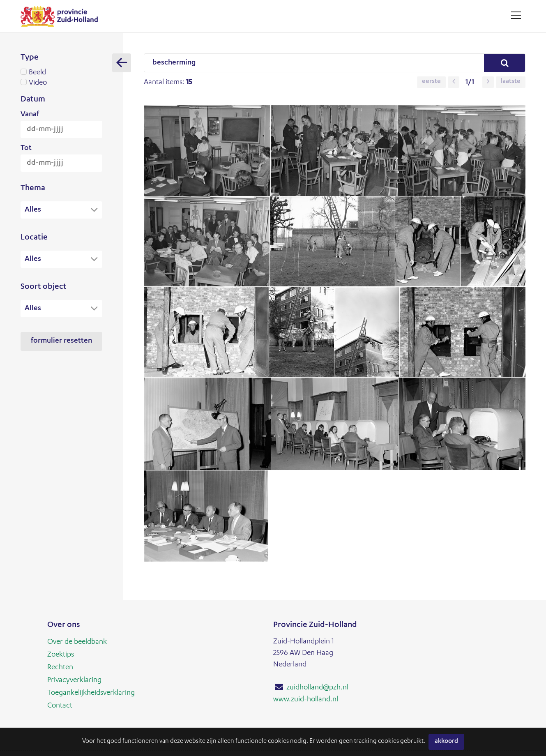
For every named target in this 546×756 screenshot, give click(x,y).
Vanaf (30, 115)
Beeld (61, 73)
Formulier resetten (61, 342)
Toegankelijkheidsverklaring (91, 691)
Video (61, 83)
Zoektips (61, 655)
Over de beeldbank (77, 642)
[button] (454, 82)
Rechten (60, 667)
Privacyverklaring (74, 679)
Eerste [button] (431, 82)
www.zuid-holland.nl (306, 699)
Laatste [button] (511, 82)
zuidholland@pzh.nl (317, 688)
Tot (26, 148)
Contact (60, 704)
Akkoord (446, 742)
